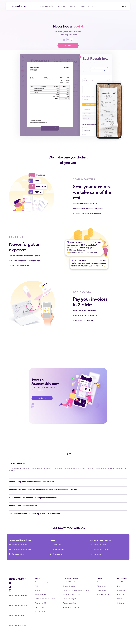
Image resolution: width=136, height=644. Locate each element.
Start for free (42, 398)
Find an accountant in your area (45, 599)
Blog (119, 586)
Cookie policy (101, 590)
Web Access (121, 603)
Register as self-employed (67, 6)
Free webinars (122, 590)
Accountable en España (18, 625)
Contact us (121, 599)
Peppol (91, 6)
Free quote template (69, 603)
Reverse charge (58, 554)
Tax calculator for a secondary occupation (76, 590)
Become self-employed (20, 545)
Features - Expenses (41, 607)
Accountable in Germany (18, 605)
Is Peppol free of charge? (101, 549)
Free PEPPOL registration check (73, 582)
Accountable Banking (47, 6)
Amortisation (98, 554)
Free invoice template (70, 599)
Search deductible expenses (72, 595)
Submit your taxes (59, 549)
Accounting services (41, 595)
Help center (121, 595)
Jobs (99, 582)
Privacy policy (101, 586)
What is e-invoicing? (100, 545)
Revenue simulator (18, 554)
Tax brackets (57, 545)
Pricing (82, 6)
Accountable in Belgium (18, 595)
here (13, 471)
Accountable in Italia (17, 615)
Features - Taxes (40, 611)
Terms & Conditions (103, 595)
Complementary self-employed (22, 549)
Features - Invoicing (41, 603)
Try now (68, 45)
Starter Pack (39, 590)
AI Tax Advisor (122, 582)
